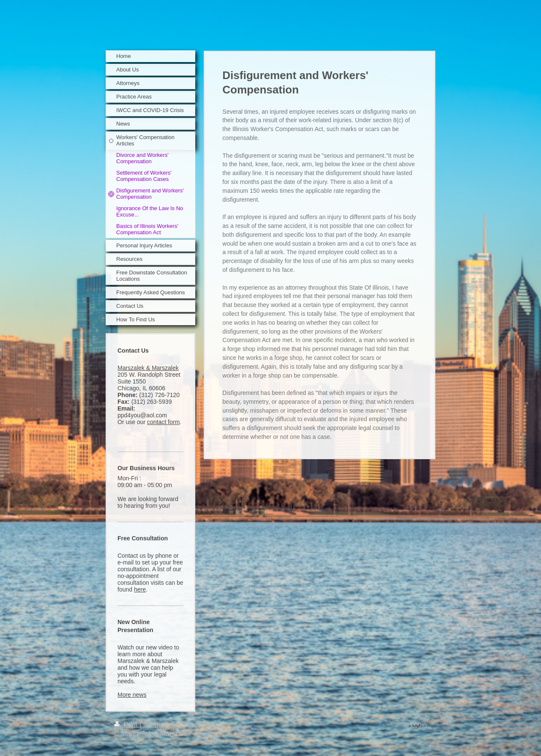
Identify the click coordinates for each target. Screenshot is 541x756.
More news (132, 695)
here (140, 589)
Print (127, 724)
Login (419, 724)
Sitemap (155, 724)
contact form (163, 422)
